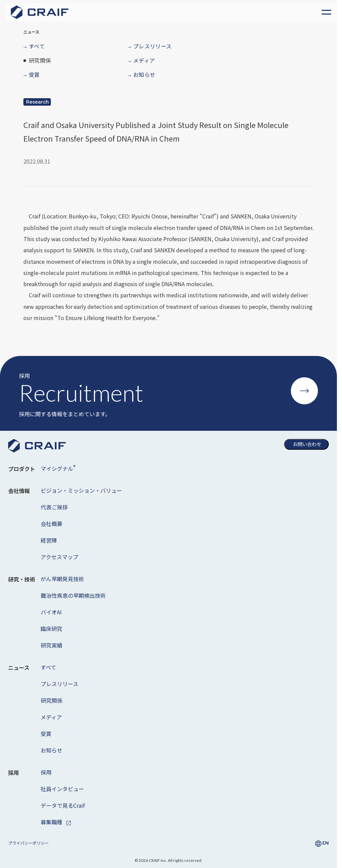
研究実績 (52, 645)
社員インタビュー (62, 789)
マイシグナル (58, 468)
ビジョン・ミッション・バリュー (81, 490)
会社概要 (52, 524)
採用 (46, 772)
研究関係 (52, 700)
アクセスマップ (59, 557)
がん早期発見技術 (62, 579)
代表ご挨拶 (54, 507)
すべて (48, 667)
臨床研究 (52, 629)
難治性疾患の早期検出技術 (73, 595)
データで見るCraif (63, 805)
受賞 (46, 734)
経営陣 (49, 540)
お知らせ (52, 750)
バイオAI (51, 612)
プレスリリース (59, 684)
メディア (51, 717)
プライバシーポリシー (28, 843)
